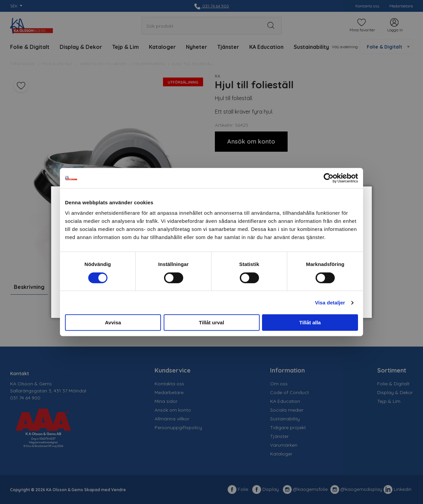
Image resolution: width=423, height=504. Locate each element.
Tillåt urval (212, 322)
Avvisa (113, 322)
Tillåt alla (310, 322)
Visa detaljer (330, 303)
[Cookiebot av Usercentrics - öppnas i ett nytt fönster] (329, 178)
